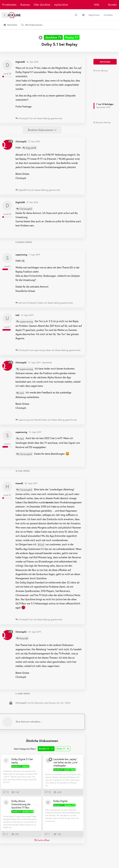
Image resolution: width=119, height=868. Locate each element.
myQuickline (61, 5)
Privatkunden (9, 5)
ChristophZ (26, 209)
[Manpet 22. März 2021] (48, 802)
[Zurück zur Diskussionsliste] (5, 15)
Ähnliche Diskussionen (42, 130)
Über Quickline (42, 5)
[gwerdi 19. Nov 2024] (6, 802)
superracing (26, 321)
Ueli (22, 393)
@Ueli (41, 545)
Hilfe (97, 5)
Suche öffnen (42, 840)
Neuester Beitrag (102, 122)
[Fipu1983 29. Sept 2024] (6, 761)
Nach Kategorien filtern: (25, 749)
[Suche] (76, 15)
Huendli (24, 638)
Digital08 (31, 148)
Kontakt (112, 5)
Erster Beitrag (100, 71)
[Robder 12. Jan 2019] (48, 761)
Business (25, 5)
